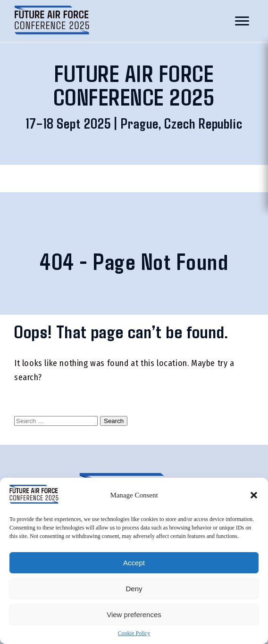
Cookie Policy (134, 633)
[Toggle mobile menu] (242, 21)
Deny (134, 589)
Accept (134, 563)
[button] (254, 495)
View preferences (134, 615)
